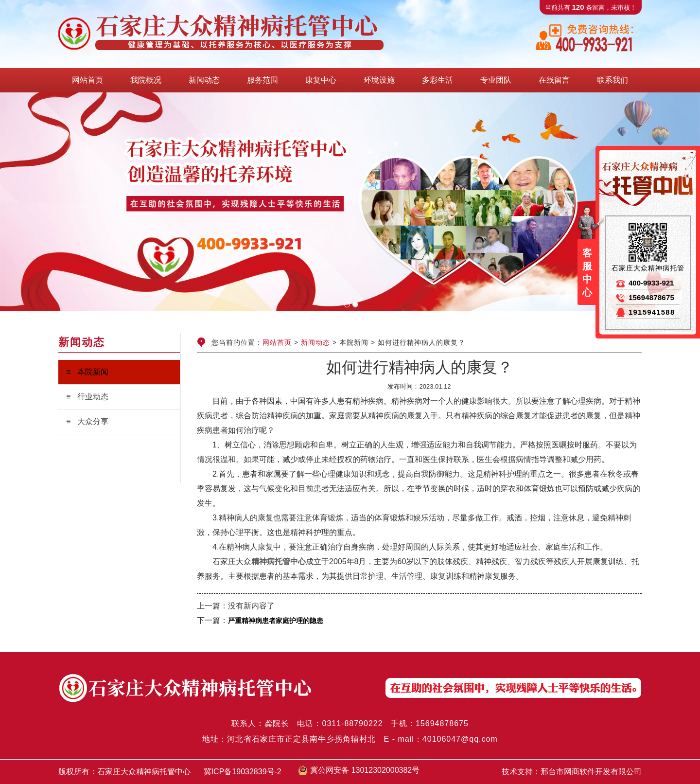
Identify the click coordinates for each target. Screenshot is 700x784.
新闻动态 (315, 342)
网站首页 (277, 342)
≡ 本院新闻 (87, 372)
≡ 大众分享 (87, 421)
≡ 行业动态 (87, 397)
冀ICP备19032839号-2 (243, 772)
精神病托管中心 (279, 561)
